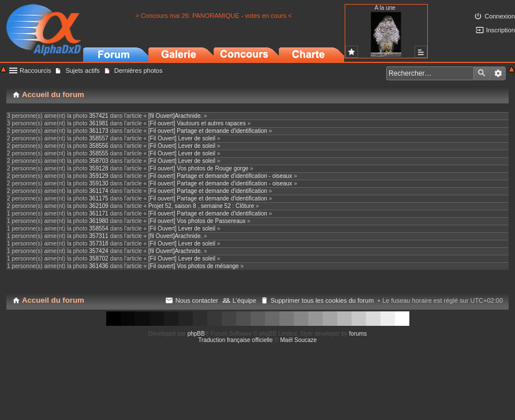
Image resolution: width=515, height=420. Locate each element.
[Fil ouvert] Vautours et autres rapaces (197, 123)
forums (358, 334)
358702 (98, 259)
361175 (98, 198)
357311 (98, 236)
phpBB (196, 334)
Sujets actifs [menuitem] (82, 70)
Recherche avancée (498, 73)
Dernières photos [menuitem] (139, 70)
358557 (98, 138)
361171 (98, 213)
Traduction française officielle (235, 340)
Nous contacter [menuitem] (197, 300)
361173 (98, 131)
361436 (98, 266)
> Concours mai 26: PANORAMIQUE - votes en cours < (213, 16)
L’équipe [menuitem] (245, 300)
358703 (98, 161)
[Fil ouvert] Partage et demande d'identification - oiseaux (220, 176)
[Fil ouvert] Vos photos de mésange (194, 266)
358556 (98, 146)
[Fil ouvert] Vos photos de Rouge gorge (198, 168)
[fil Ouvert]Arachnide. (175, 116)
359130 (98, 183)
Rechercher (482, 73)
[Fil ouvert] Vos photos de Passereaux (197, 221)
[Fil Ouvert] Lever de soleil (182, 138)
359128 (98, 168)
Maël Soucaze (298, 340)
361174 (98, 191)
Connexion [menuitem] (500, 16)
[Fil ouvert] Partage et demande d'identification (208, 131)
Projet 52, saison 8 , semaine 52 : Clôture (201, 206)
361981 (98, 123)
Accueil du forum (53, 300)
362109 (98, 206)
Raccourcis (35, 70)
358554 (98, 228)
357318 (98, 244)
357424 (98, 251)
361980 (98, 221)
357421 (98, 116)
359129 (98, 176)
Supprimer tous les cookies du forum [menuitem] (322, 300)
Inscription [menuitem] (501, 30)
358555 (98, 153)
